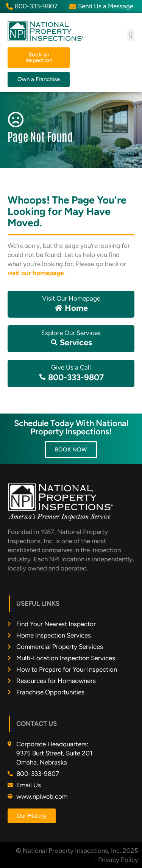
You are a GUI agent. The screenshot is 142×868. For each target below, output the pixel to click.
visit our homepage (36, 273)
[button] (131, 35)
